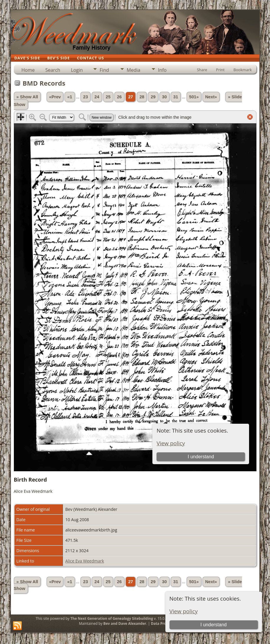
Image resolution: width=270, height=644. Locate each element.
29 (153, 97)
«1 (70, 97)
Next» (211, 97)
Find (104, 70)
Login (77, 70)
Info (162, 70)
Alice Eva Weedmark (85, 561)
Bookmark (243, 70)
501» (194, 97)
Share (202, 70)
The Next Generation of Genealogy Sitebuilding (112, 618)
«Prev (55, 97)
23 (85, 97)
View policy (184, 611)
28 (142, 97)
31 (176, 97)
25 (108, 97)
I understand (214, 625)
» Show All (27, 97)
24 (97, 97)
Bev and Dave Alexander (125, 623)
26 (119, 97)
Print (220, 70)
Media (134, 70)
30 (164, 97)
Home (28, 70)
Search (53, 70)
